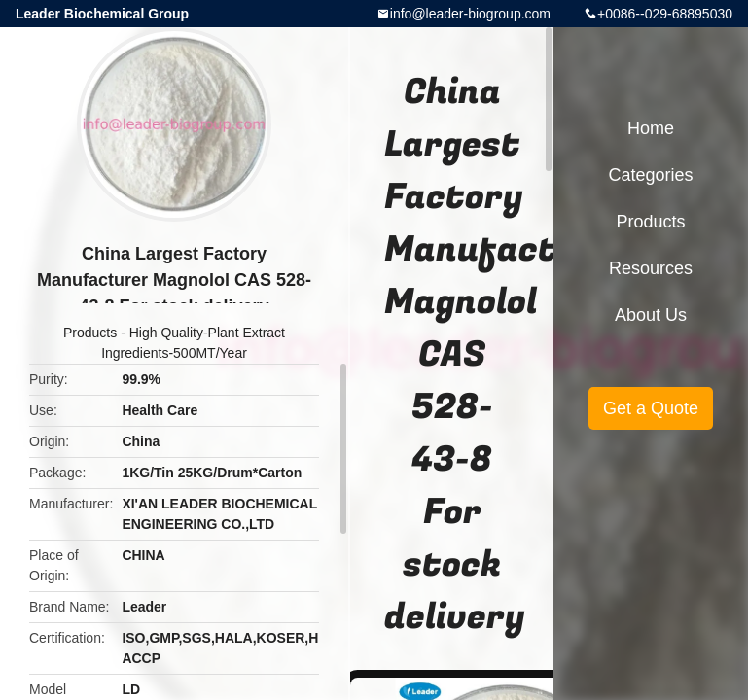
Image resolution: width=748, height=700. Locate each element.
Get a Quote (651, 408)
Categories (650, 175)
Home (651, 128)
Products (90, 332)
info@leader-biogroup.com (470, 14)
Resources (651, 268)
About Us (651, 315)
